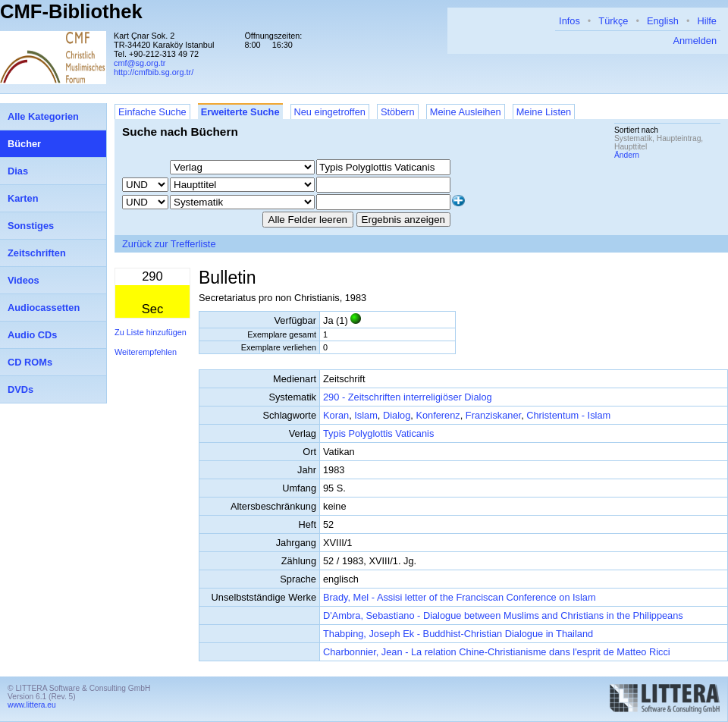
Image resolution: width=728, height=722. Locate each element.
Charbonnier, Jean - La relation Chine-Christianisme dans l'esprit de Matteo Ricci (497, 652)
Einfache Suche (152, 112)
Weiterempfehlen (146, 352)
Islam (366, 415)
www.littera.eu (32, 705)
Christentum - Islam (568, 415)
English (663, 21)
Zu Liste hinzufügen (151, 332)
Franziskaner (493, 415)
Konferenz (438, 415)
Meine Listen (544, 112)
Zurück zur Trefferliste (169, 244)
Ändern (627, 155)
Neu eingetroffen (330, 112)
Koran (336, 415)
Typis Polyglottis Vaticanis (378, 433)
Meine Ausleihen (466, 112)
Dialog (397, 415)
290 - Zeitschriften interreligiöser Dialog (408, 397)
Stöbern (398, 112)
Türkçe (613, 21)
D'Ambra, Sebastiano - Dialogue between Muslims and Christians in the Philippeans (503, 615)
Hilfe (707, 21)
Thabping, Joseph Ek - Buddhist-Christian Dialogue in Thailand (458, 634)
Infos (570, 21)
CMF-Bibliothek (71, 11)
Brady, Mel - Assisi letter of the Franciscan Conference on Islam (460, 597)
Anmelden (695, 41)
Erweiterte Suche (240, 112)
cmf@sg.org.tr (140, 63)
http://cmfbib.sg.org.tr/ (154, 72)
